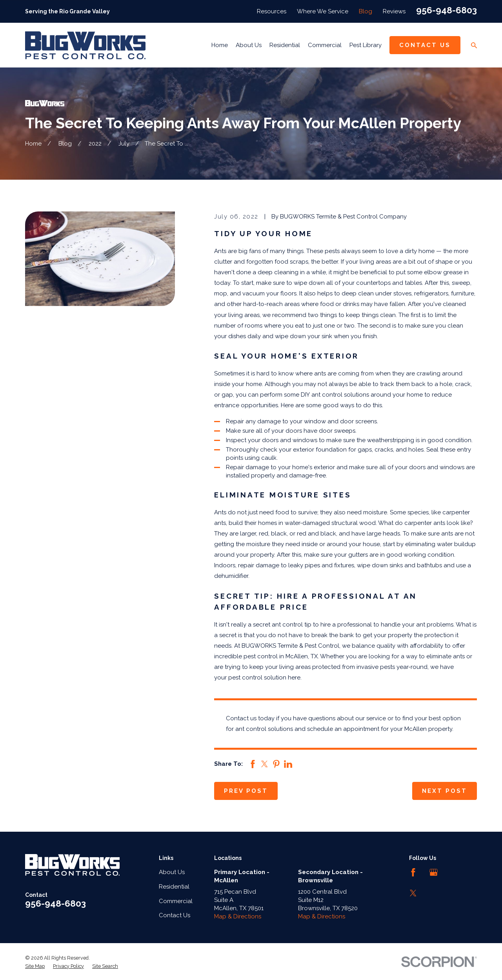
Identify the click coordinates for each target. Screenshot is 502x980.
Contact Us (425, 45)
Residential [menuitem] (285, 45)
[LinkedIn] (454, 872)
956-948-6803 (447, 10)
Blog (366, 11)
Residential (174, 887)
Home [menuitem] (220, 45)
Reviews (394, 11)
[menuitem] (35, 966)
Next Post (445, 791)
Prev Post (246, 791)
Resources (272, 11)
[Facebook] (413, 872)
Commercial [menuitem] (325, 45)
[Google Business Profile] (434, 872)
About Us (172, 872)
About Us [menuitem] (249, 45)
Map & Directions (238, 916)
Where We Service (323, 11)
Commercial (176, 901)
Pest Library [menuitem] (366, 45)
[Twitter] (413, 893)
